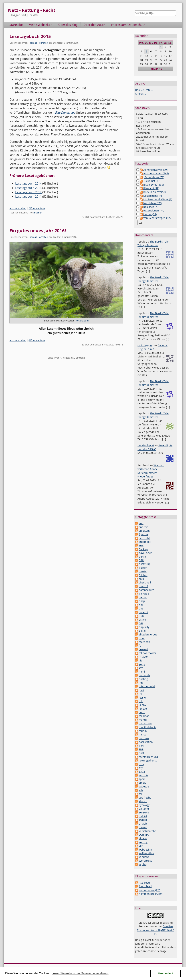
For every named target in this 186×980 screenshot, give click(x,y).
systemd (144, 809)
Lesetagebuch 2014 (28, 183)
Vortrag (143, 842)
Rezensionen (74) (154, 210)
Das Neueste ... (144, 90)
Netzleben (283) (153, 203)
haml (142, 672)
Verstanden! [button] (166, 973)
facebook (144, 642)
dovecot (143, 612)
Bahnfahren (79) (154, 177)
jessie (142, 698)
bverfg (143, 571)
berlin (142, 557)
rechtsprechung (148, 757)
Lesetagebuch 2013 (28, 188)
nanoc (142, 734)
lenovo (143, 709)
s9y (141, 768)
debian (143, 597)
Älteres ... (141, 94)
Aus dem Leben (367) (156, 173)
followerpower (147, 653)
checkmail (145, 582)
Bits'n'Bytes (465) (153, 185)
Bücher (143, 575)
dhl (141, 605)
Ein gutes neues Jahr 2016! (38, 230)
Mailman (144, 716)
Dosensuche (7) (153, 196)
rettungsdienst (148, 760)
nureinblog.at (146, 445)
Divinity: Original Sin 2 (152, 347)
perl (141, 746)
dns (141, 608)
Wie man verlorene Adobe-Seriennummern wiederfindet (151, 471)
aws (141, 545)
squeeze (144, 786)
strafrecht (145, 798)
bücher (38, 213)
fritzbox (143, 657)
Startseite (16, 25)
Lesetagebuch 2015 (30, 36)
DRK (141, 616)
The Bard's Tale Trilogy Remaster (153, 243)
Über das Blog (68, 25)
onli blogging (145, 345)
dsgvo (142, 620)
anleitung (145, 531)
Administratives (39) (155, 170)
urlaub (143, 824)
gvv (141, 668)
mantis (143, 720)
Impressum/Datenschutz (128, 25)
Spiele (142, 783)
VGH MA (144, 835)
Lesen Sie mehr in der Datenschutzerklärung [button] (80, 973)
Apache (143, 534)
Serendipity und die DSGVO (155, 447)
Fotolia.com (82, 321)
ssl (140, 794)
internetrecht (147, 686)
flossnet (143, 649)
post (141, 753)
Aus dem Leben (18, 208)
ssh (141, 790)
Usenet (143, 827)
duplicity (144, 627)
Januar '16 (156, 69)
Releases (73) (151, 207)
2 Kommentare (37, 208)
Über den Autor (94, 25)
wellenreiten (146, 853)
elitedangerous (148, 634)
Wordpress (145, 861)
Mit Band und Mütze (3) (158, 199)
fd (140, 646)
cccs (141, 579)
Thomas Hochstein (38, 43)
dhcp (142, 601)
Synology (144, 805)
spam (142, 779)
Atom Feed (145, 886)
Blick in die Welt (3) (155, 192)
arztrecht (144, 538)
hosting (143, 679)
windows (144, 857)
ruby (142, 764)
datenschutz (146, 590)
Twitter (143, 820)
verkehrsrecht (147, 831)
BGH (141, 560)
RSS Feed (144, 883)
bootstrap (145, 564)
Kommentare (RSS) (150, 890)
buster (143, 568)
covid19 (143, 586)
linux (142, 712)
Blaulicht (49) (151, 188)
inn (141, 683)
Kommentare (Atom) (151, 894)
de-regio (144, 594)
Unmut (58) (150, 214)
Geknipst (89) (152, 181)
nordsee (144, 738)
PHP (141, 749)
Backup (143, 549)
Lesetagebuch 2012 (28, 192)
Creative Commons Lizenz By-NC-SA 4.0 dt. (155, 930)
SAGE (142, 772)
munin (143, 731)
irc (140, 694)
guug (142, 664)
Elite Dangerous (65, 113)
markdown (145, 723)
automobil (145, 542)
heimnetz (144, 675)
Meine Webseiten (41, 25)
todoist (143, 816)
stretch (143, 801)
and (141, 523)
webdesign (145, 850)
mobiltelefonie (148, 727)
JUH (141, 701)
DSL (141, 623)
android (144, 527)
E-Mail (143, 631)
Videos (143, 838)
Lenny (142, 705)
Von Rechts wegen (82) (157, 218)
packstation (146, 742)
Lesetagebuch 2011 (28, 197)
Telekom (144, 812)
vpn (141, 846)
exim (142, 638)
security (144, 775)
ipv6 (141, 690)
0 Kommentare (37, 340)
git (140, 660)
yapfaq (143, 864)
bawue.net (145, 553)
